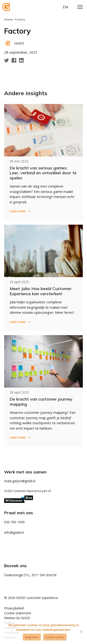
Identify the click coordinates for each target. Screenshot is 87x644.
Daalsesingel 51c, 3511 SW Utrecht (30, 575)
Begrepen (32, 637)
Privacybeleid (14, 608)
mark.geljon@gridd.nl (20, 481)
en (65, 7)
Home (8, 19)
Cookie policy (55, 637)
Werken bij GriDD (17, 618)
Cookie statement (18, 613)
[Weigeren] (81, 632)
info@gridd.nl (14, 532)
